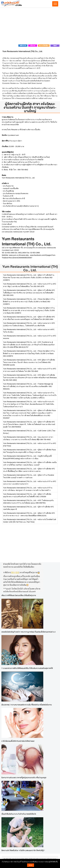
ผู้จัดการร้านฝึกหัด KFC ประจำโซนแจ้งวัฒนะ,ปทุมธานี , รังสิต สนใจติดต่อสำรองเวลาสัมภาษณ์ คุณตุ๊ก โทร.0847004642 (29, 424)
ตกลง (31, 865)
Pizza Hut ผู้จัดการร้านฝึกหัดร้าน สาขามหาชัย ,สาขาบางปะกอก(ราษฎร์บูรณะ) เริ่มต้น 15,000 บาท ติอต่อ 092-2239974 (29, 310)
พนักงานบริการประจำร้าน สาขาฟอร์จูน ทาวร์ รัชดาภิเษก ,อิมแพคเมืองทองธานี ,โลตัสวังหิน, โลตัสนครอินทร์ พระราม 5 (29, 404)
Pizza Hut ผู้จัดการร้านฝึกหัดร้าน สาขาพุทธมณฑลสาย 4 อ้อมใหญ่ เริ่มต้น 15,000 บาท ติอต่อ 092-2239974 (29, 353)
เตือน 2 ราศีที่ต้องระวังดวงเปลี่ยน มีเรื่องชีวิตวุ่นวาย (19, 595)
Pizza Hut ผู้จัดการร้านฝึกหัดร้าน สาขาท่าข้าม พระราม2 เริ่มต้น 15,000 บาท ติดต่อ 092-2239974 (29, 302)
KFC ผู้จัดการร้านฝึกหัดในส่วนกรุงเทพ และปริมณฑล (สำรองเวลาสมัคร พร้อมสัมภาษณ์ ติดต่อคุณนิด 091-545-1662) (30, 378)
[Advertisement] (30, 26)
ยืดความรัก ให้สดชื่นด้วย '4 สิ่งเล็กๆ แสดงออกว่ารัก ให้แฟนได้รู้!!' (23, 850)
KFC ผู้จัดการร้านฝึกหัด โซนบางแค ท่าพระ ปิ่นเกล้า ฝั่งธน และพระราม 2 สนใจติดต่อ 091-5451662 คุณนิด (29, 362)
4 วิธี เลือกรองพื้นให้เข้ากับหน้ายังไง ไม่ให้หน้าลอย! (18, 741)
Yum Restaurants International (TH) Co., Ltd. (30, 268)
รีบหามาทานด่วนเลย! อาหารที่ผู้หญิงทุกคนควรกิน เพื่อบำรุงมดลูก (24, 778)
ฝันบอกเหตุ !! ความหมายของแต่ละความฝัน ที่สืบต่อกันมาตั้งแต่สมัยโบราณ (27, 705)
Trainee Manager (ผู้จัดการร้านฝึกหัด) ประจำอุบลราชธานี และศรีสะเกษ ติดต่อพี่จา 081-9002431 (28, 386)
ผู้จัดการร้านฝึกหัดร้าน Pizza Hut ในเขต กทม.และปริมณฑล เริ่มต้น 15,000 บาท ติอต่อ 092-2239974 (29, 278)
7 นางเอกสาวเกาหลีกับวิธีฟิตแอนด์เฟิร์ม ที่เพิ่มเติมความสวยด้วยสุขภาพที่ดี (27, 668)
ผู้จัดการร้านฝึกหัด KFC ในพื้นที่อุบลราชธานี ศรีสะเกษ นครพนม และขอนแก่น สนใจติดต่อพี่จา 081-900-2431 (29, 293)
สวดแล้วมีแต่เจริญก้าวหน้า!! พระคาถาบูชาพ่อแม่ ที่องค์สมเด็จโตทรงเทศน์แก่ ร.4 (28, 632)
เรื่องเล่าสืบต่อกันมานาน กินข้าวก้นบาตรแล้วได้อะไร (19, 814)
